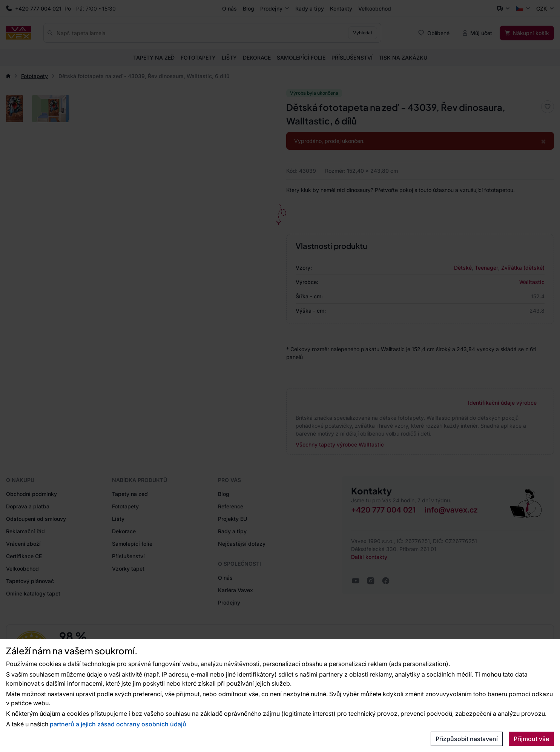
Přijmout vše (531, 739)
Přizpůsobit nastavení (467, 739)
